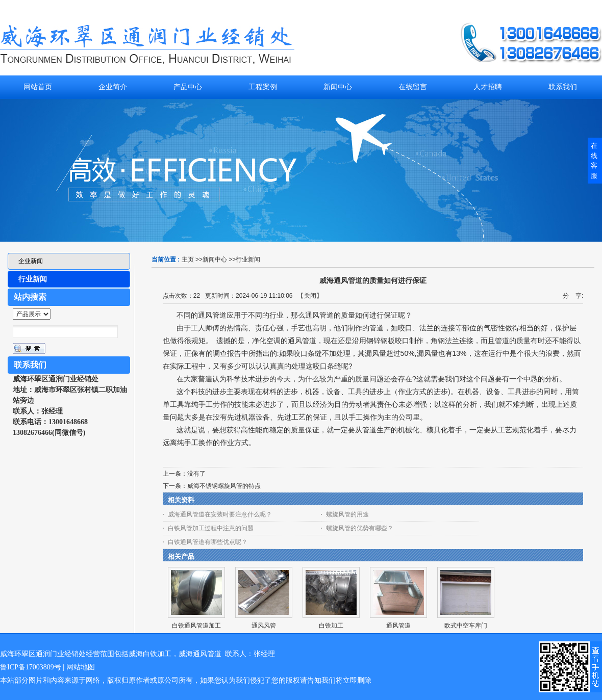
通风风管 (264, 626)
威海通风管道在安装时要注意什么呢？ (220, 514)
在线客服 (594, 161)
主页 (188, 260)
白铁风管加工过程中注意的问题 (211, 528)
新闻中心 (215, 260)
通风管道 (398, 626)
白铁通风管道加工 (196, 626)
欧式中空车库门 (466, 626)
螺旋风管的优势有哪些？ (360, 528)
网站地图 (81, 667)
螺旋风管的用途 (347, 514)
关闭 (310, 296)
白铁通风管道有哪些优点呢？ (208, 542)
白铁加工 (331, 626)
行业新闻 (248, 260)
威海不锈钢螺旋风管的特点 (224, 486)
